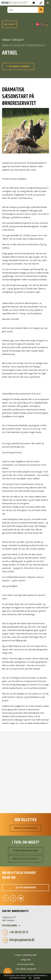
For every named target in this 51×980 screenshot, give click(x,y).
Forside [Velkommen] (6, 40)
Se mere (37, 978)
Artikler (17, 40)
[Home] (15, 3)
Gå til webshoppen (26, 888)
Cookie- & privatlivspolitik (26, 955)
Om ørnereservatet (26, 964)
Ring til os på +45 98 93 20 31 (26, 859)
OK (30, 978)
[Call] (41, 3)
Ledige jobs (26, 960)
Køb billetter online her (26, 828)
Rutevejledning (11, 926)
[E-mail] (34, 3)
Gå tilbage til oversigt (18, 67)
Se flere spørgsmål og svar (25, 851)
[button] (48, 3)
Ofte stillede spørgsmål (26, 969)
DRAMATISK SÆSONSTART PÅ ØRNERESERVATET (24, 46)
